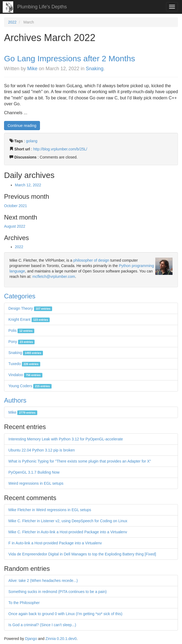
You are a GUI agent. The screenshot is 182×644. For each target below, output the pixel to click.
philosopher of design (91, 260)
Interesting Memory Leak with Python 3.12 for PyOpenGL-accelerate (66, 439)
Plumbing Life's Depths (42, 7)
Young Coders (30, 386)
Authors (15, 400)
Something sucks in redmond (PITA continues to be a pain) (58, 592)
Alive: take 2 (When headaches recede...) (43, 581)
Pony (21, 342)
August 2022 (15, 226)
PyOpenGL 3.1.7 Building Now (34, 472)
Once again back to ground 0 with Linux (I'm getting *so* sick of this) (65, 614)
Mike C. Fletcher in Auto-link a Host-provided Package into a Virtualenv (68, 532)
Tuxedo (24, 364)
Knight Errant (29, 319)
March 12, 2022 (28, 185)
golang (32, 141)
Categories (20, 296)
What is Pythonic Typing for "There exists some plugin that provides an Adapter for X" (80, 461)
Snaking (95, 69)
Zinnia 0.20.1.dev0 (61, 639)
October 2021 (16, 206)
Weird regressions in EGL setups (36, 483)
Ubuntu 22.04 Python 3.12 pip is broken (42, 450)
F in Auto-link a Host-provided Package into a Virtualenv (55, 543)
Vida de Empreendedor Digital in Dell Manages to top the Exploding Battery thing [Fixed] (82, 554)
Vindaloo (25, 375)
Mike (32, 69)
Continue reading (22, 126)
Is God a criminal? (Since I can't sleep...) (42, 625)
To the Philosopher (24, 603)
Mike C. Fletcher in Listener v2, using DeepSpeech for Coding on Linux (68, 521)
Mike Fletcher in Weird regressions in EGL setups (50, 510)
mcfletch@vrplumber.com (54, 277)
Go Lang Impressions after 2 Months (70, 58)
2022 (12, 22)
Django (31, 639)
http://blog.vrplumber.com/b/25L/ (60, 149)
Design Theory (30, 308)
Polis (21, 331)
